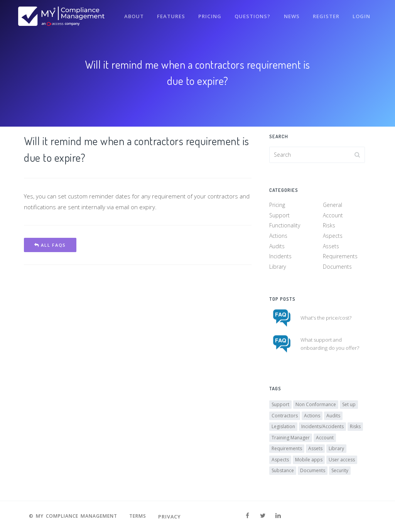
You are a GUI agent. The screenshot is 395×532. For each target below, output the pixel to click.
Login (361, 15)
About (130, 15)
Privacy (174, 517)
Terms (141, 517)
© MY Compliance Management (72, 517)
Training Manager (291, 439)
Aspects (333, 236)
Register (325, 15)
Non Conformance (316, 406)
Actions (278, 236)
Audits (277, 247)
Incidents (280, 257)
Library (278, 267)
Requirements (340, 257)
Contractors (285, 417)
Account (333, 216)
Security (340, 472)
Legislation (283, 428)
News (290, 15)
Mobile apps (309, 461)
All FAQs (50, 245)
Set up (349, 406)
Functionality (285, 226)
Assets (331, 247)
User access (342, 461)
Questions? (250, 15)
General (333, 206)
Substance (283, 472)
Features (168, 15)
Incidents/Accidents (322, 428)
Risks (329, 226)
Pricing (207, 15)
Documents (337, 267)
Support (279, 216)
